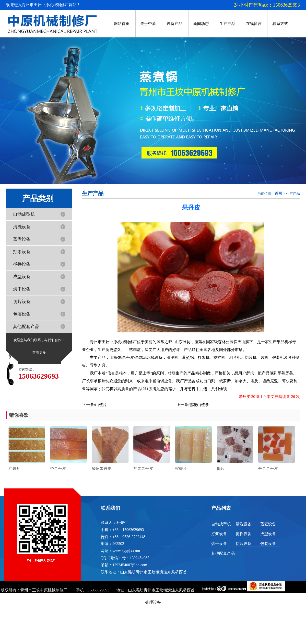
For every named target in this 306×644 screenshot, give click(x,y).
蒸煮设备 (22, 239)
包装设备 (22, 314)
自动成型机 (24, 214)
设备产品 (175, 24)
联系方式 (280, 24)
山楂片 (101, 405)
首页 (279, 193)
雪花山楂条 (199, 405)
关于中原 (148, 24)
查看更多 (39, 353)
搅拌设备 (22, 264)
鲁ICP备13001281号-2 (153, 615)
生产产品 (227, 24)
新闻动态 (201, 24)
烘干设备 (22, 289)
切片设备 (22, 302)
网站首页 (122, 24)
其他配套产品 (26, 327)
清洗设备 (22, 227)
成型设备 (22, 277)
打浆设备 (22, 252)
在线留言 (254, 24)
